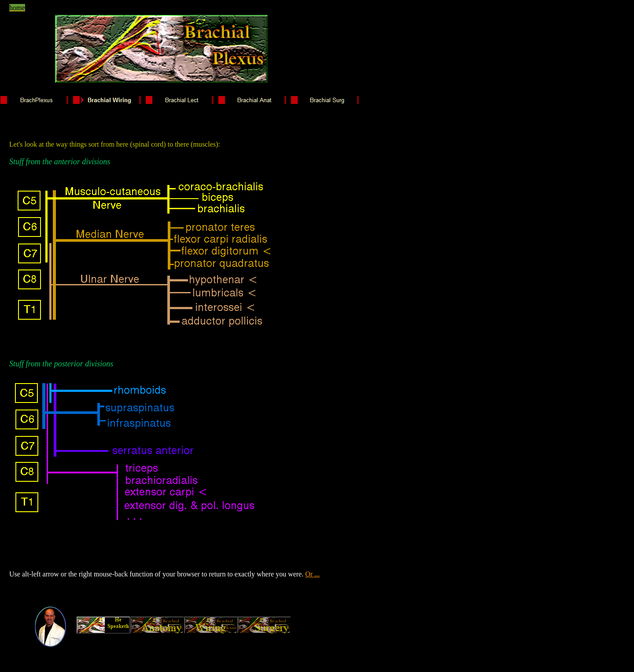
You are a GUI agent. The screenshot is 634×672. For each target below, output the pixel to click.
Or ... (312, 574)
